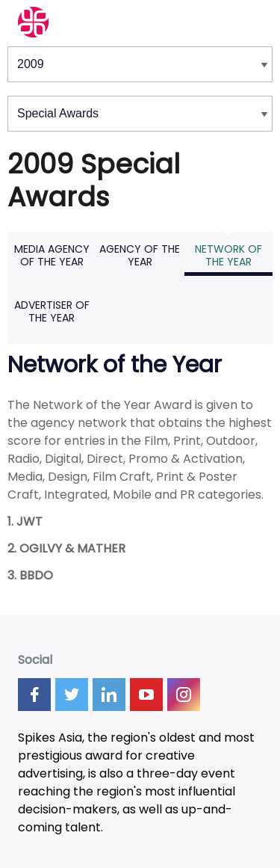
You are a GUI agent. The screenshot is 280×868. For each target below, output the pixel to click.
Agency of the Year (140, 255)
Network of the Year (228, 255)
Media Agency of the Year (52, 255)
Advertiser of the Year (52, 311)
